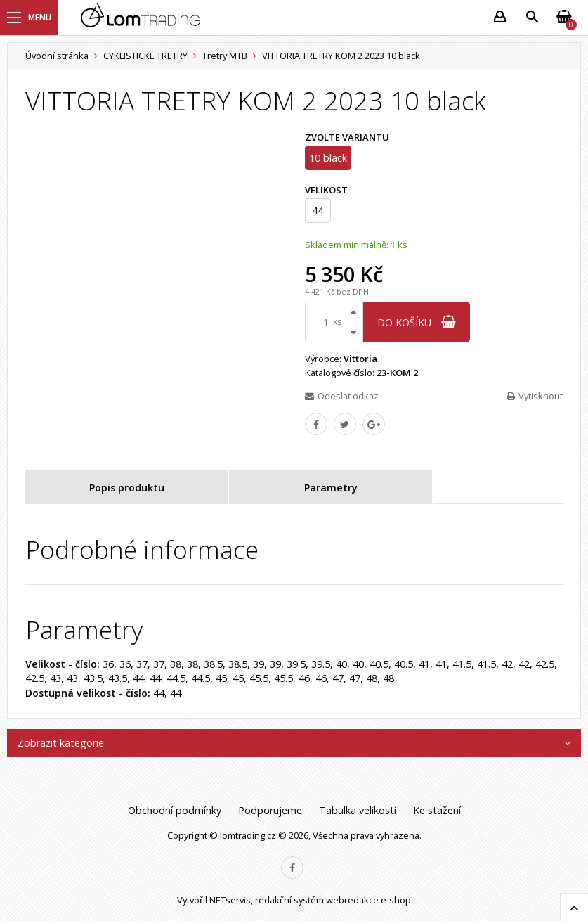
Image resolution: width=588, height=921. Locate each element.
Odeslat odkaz (342, 396)
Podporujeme (270, 810)
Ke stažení (437, 810)
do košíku (417, 322)
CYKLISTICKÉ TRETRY (145, 56)
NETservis (230, 900)
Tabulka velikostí (358, 810)
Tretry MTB (225, 56)
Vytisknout (535, 396)
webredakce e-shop (368, 900)
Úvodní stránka (57, 56)
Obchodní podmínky (175, 810)
